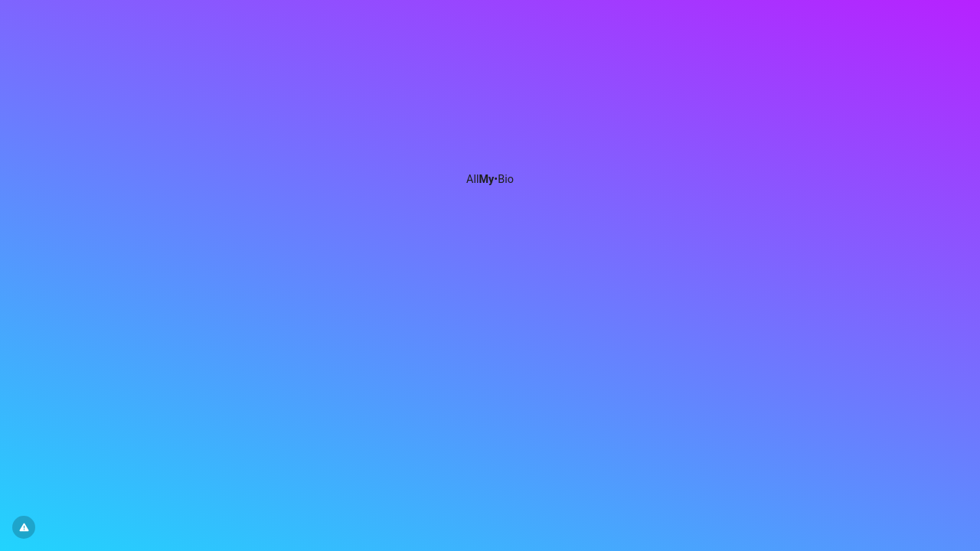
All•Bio (490, 179)
